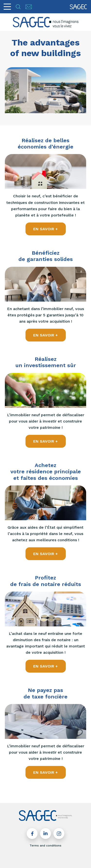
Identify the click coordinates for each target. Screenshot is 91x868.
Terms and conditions (45, 846)
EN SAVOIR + (45, 229)
